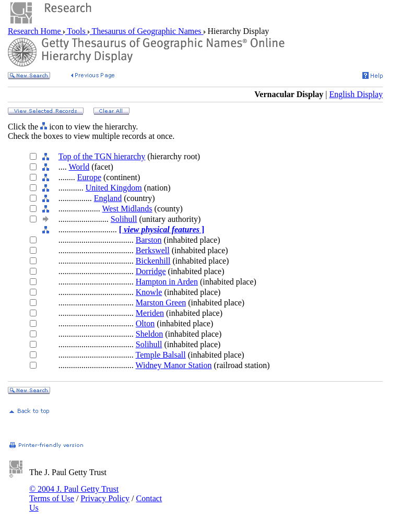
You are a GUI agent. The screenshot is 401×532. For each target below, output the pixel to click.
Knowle (149, 292)
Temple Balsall (161, 355)
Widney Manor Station (174, 365)
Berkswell (153, 250)
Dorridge (151, 271)
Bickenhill (153, 261)
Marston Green (161, 303)
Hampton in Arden (167, 282)
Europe (89, 177)
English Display (356, 94)
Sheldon (149, 334)
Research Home (36, 31)
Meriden (150, 313)
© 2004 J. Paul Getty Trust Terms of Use (74, 494)
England (108, 198)
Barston (149, 240)
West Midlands (127, 209)
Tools (76, 31)
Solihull (124, 219)
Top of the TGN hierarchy (102, 156)
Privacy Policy (105, 498)
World (79, 167)
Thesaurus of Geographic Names (147, 31)
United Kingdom (114, 188)
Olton (145, 323)
